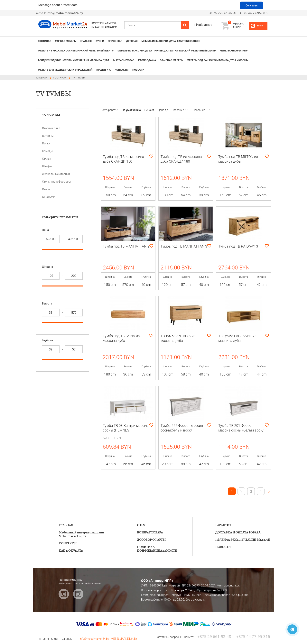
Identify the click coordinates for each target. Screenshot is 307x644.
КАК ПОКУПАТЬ (71, 551)
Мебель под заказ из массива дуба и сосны (218, 60)
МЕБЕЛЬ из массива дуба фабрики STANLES (171, 41)
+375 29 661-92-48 (223, 13)
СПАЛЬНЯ (86, 41)
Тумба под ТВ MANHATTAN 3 (184, 246)
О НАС (142, 525)
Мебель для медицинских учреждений (65, 70)
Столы (46, 189)
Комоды (47, 151)
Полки (46, 143)
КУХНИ (100, 41)
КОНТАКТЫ (122, 70)
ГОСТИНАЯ (45, 41)
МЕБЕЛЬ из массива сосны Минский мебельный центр (76, 51)
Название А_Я (181, 110)
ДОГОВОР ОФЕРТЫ (151, 540)
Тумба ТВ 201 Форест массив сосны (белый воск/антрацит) (241, 430)
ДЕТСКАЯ (132, 41)
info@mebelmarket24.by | (95, 639)
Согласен (251, 5)
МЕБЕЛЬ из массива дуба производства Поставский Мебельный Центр (167, 51)
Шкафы (47, 166)
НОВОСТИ (138, 70)
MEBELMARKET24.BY (124, 639)
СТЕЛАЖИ (49, 197)
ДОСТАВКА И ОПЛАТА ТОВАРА (238, 533)
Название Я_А (202, 110)
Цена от (150, 110)
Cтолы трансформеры (56, 182)
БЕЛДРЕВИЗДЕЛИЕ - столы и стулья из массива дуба (74, 60)
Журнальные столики (56, 174)
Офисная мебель (172, 60)
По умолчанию (132, 110)
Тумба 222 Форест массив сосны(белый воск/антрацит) (182, 430)
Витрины (48, 136)
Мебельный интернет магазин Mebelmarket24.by (81, 534)
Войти (260, 26)
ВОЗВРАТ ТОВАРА (150, 533)
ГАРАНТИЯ (223, 525)
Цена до (163, 110)
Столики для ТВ (52, 128)
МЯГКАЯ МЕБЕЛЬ (65, 41)
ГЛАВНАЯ (66, 525)
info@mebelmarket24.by (65, 13)
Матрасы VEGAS (124, 60)
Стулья (47, 159)
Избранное (204, 25)
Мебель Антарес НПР (234, 51)
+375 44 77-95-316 (254, 13)
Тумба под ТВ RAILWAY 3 (238, 246)
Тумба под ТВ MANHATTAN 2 (126, 246)
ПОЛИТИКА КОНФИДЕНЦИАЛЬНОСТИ (157, 549)
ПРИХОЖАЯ (115, 41)
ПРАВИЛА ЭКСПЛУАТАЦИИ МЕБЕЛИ (243, 540)
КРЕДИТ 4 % (104, 70)
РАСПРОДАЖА (147, 60)
